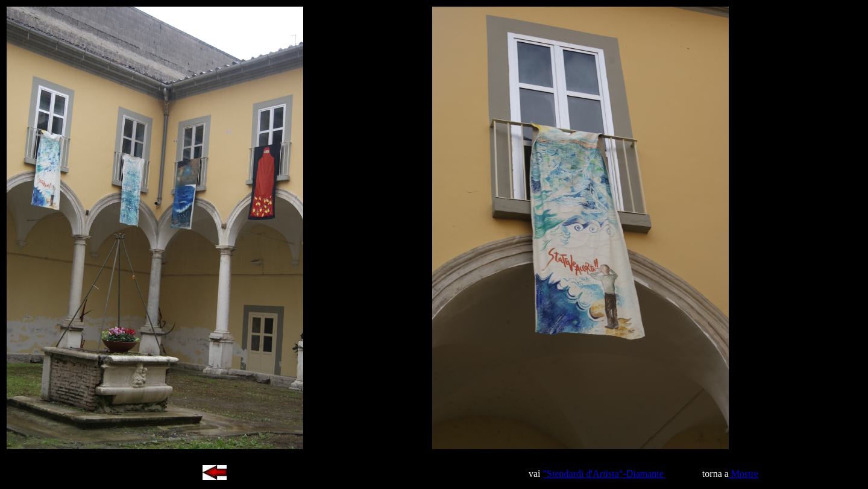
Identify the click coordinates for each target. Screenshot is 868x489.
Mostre (744, 474)
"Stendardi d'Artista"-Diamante (605, 474)
